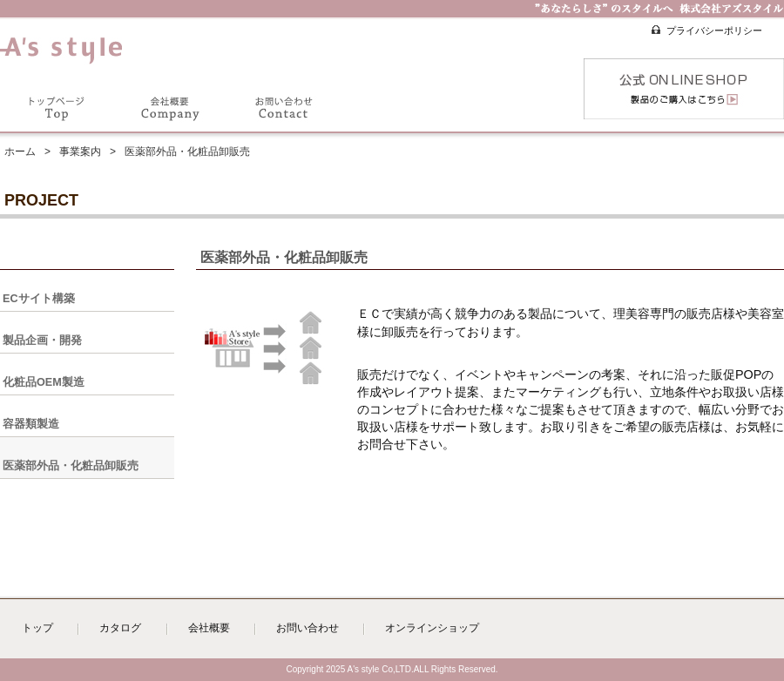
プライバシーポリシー (714, 30)
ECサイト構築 (39, 299)
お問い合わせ (308, 628)
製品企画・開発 (42, 340)
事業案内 (80, 152)
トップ (37, 628)
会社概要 (209, 628)
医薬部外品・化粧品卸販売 (71, 466)
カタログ (120, 628)
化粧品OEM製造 (44, 382)
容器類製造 (31, 424)
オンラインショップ (432, 628)
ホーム (20, 152)
